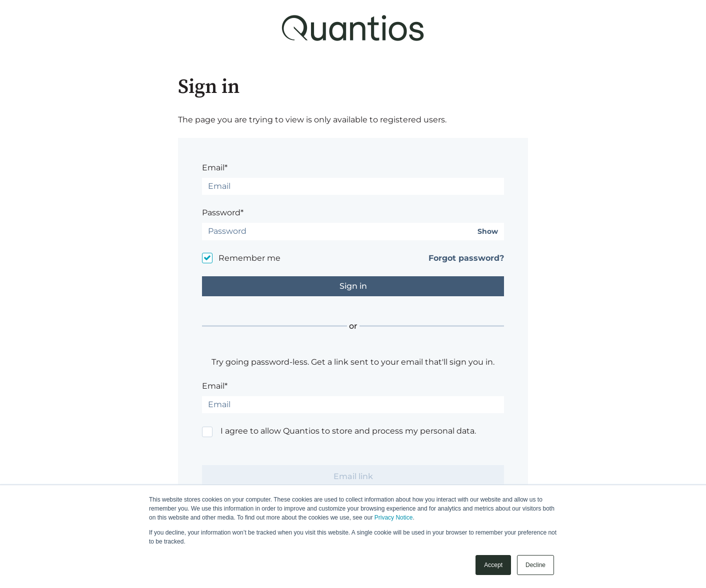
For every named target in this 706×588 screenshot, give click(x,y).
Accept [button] (493, 565)
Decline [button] (535, 565)
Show (488, 232)
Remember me (249, 258)
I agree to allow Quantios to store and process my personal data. (348, 431)
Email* (215, 168)
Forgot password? (466, 258)
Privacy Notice (394, 518)
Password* (223, 213)
